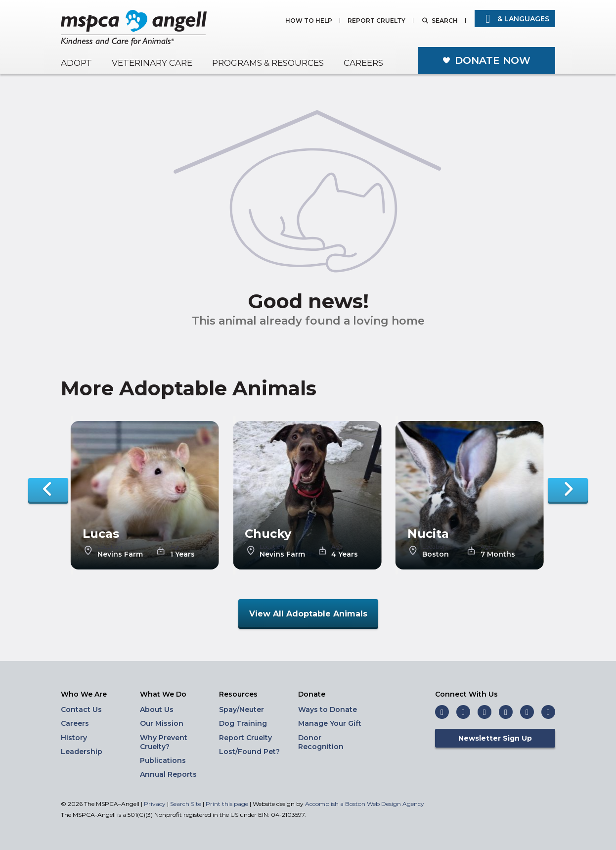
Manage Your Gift (330, 723)
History (74, 738)
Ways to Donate (328, 709)
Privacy (155, 804)
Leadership (82, 752)
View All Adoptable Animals (308, 614)
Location (110, 547)
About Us (157, 709)
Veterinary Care (152, 63)
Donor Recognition (321, 742)
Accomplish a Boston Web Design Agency (365, 804)
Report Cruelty (376, 21)
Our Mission (162, 723)
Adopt (76, 63)
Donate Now (493, 60)
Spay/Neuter (242, 709)
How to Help (309, 21)
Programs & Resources (268, 63)
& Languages (515, 19)
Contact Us (81, 709)
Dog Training (243, 723)
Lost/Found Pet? (249, 752)
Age (176, 547)
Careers (363, 63)
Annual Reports (168, 774)
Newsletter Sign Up (495, 738)
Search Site (186, 804)
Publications (163, 760)
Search (445, 21)
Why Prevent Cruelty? (164, 742)
